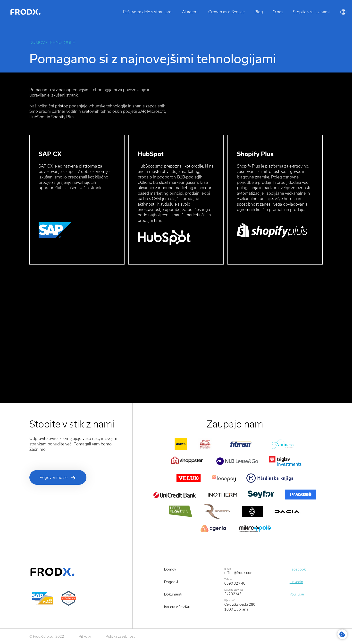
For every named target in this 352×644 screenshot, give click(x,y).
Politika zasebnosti (121, 636)
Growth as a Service (226, 12)
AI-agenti (190, 12)
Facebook (298, 569)
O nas (278, 12)
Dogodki (171, 582)
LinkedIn (296, 582)
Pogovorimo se (54, 477)
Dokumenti (173, 594)
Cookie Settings (342, 634)
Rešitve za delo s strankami (148, 12)
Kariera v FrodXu (177, 607)
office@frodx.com (239, 573)
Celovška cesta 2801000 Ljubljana (240, 607)
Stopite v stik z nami (311, 12)
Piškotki (85, 636)
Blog (259, 12)
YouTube (297, 594)
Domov (37, 42)
